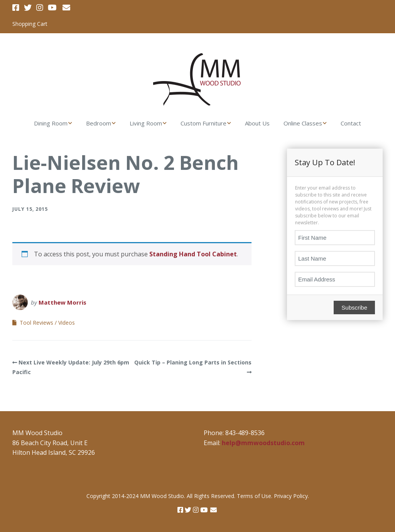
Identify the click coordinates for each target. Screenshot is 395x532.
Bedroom (99, 123)
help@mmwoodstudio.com (263, 443)
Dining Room (51, 123)
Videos (67, 323)
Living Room (146, 123)
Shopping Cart (30, 24)
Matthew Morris (62, 302)
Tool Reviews (36, 323)
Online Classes (303, 123)
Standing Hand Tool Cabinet (193, 254)
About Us (257, 123)
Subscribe (354, 308)
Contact (351, 123)
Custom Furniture (203, 123)
